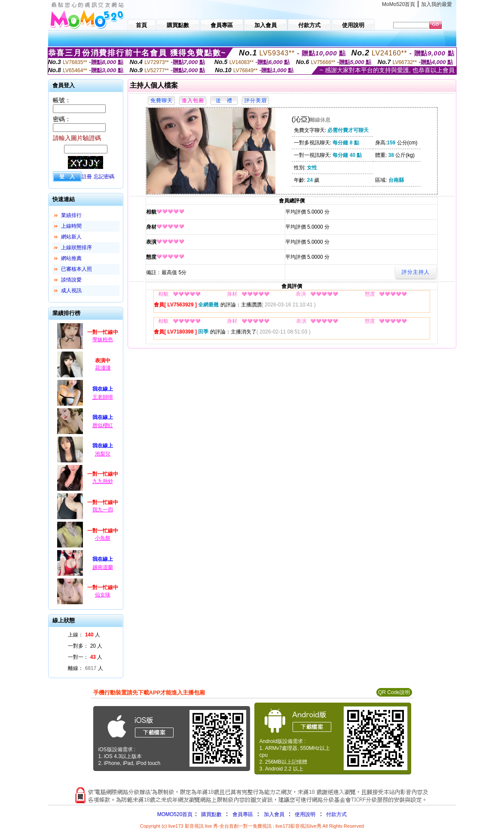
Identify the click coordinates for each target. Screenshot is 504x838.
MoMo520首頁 (399, 4)
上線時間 (71, 226)
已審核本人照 (76, 269)
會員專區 (243, 814)
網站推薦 (71, 258)
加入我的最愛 (437, 4)
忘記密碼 (104, 177)
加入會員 (274, 814)
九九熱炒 (103, 481)
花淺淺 (103, 368)
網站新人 (71, 237)
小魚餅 (103, 538)
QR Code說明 (394, 692)
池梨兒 (103, 454)
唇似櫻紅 (103, 425)
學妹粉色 (103, 339)
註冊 (87, 177)
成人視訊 (71, 291)
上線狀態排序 (76, 248)
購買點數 (210, 814)
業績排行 (71, 215)
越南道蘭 (103, 567)
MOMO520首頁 (175, 814)
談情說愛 (71, 280)
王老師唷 (103, 397)
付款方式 (336, 814)
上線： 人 (84, 635)
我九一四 (103, 510)
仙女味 (103, 595)
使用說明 (305, 814)
